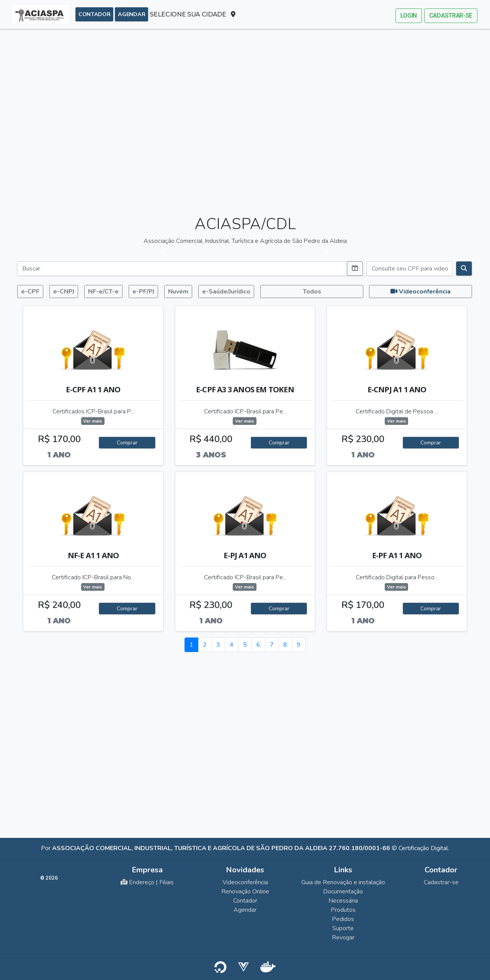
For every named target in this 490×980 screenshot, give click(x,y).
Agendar (131, 14)
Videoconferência (245, 882)
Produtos (343, 910)
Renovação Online (245, 892)
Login (409, 16)
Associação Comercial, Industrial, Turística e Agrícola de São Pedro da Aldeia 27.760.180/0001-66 (221, 848)
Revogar (343, 937)
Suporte (343, 928)
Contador (94, 14)
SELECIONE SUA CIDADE (192, 14)
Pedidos (343, 919)
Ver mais (96, 421)
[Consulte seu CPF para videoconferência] (410, 269)
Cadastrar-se (451, 16)
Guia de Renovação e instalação (343, 882)
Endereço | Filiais (147, 882)
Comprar (131, 443)
